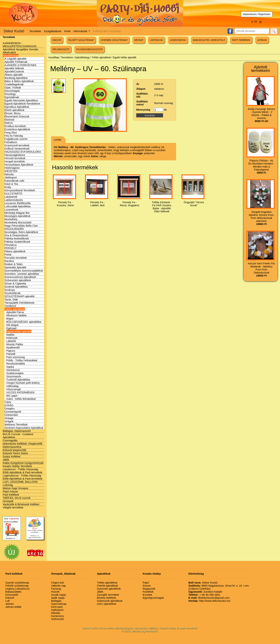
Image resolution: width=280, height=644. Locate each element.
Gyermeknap (59, 604)
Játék (6, 460)
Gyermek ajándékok (109, 589)
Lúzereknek (11, 210)
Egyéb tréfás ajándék (19, 331)
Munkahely (11, 219)
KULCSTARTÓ (13, 193)
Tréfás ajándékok (15, 309)
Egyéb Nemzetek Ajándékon (21, 100)
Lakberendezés (14, 200)
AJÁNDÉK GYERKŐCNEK (20, 65)
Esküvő (10, 598)
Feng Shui (11, 132)
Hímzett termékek (15, 158)
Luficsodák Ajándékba (17, 206)
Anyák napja (58, 595)
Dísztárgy (10, 94)
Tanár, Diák (11, 299)
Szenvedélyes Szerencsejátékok (24, 271)
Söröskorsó (13, 370)
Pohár (8, 254)
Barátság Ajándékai (16, 78)
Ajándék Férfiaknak (16, 62)
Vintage (9, 418)
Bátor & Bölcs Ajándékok (19, 81)
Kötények (12, 338)
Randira (9, 261)
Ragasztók (149, 589)
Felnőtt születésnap (17, 586)
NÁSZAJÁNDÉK (14, 229)
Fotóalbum (11, 142)
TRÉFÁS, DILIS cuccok (17, 498)
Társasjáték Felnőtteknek (19, 303)
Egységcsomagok (153, 598)
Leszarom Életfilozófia (18, 203)
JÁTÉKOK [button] (262, 40)
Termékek (35, 31)
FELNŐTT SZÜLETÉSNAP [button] (81, 40)
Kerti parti (57, 607)
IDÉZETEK (11, 171)
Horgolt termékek (15, 161)
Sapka (10, 367)
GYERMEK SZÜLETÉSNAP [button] (114, 40)
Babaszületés (13, 592)
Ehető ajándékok (14, 110)
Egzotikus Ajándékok (17, 107)
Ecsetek (147, 595)
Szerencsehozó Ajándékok (20, 277)
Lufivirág (8, 485)
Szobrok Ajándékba (16, 287)
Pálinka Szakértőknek (17, 242)
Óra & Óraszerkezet (16, 235)
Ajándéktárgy (11, 56)
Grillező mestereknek (17, 149)
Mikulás (56, 613)
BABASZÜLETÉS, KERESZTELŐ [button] (209, 40)
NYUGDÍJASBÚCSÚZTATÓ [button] (89, 49)
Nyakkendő (13, 347)
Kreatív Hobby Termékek (17, 466)
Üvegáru (10, 408)
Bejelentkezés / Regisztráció (257, 14)
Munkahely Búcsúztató (18, 222)
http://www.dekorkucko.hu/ (209, 601)
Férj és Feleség (14, 136)
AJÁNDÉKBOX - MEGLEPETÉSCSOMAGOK (20, 45)
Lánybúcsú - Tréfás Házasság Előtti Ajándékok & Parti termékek (22, 471)
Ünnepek (8, 501)
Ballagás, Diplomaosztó (17, 431)
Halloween (57, 610)
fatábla (10, 335)
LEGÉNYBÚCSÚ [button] (178, 40)
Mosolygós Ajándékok (17, 216)
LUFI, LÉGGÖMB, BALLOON (20, 482)
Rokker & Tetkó (13, 264)
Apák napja (58, 598)
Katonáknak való (14, 181)
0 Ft (257, 22)
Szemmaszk (14, 376)
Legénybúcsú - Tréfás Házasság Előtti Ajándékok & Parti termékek (22, 477)
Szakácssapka (15, 373)
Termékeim (67, 57)
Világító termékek (13, 507)
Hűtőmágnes (12, 168)
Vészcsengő (14, 389)
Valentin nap (58, 586)
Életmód (9, 120)
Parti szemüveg (15, 357)
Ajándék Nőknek (14, 68)
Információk (81, 31)
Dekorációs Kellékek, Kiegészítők (22, 444)
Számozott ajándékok (110, 601)
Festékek (148, 592)
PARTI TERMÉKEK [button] (241, 40)
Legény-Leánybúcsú (17, 589)
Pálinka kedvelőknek (17, 238)
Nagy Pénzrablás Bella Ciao (21, 226)
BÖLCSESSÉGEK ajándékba (24, 322)
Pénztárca (11, 245)
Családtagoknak (14, 84)
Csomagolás (10, 440)
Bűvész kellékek (107, 598)
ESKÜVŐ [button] (57, 40)
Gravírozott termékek (17, 145)
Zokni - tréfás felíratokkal (21, 399)
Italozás (9, 174)
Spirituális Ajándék (15, 267)
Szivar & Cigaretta (15, 283)
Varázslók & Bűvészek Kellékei (21, 504)
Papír (146, 583)
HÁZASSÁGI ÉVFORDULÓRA (23, 152)
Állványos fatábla (16, 315)
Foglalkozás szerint (16, 139)
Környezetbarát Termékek (20, 190)
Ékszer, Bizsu (12, 113)
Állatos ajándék (14, 75)
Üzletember (11, 415)
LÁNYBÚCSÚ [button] (157, 40)
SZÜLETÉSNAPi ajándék (19, 296)
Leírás (57, 140)
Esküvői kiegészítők (14, 450)
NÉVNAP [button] (139, 40)
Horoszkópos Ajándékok (19, 165)
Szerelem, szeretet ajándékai (22, 274)
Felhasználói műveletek (107, 31)
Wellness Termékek (16, 424)
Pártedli (11, 354)
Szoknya (10, 290)
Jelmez (10, 604)
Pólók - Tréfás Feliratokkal (22, 360)
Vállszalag (12, 386)
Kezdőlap (54, 57)
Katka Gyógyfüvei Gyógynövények (23, 463)
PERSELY (11, 248)
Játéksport (11, 177)
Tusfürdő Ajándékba (18, 380)
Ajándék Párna (15, 312)
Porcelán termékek (16, 258)
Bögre (10, 319)
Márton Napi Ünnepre (15, 488)
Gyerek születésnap (17, 583)
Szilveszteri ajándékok (18, 280)
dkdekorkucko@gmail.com (209, 598)
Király (8, 187)
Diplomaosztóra (12, 447)
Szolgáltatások (53, 31)
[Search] (252, 31)
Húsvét (55, 592)
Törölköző (10, 306)
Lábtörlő (11, 341)
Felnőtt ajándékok (107, 586)
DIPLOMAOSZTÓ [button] (61, 49)
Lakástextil (11, 197)
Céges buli (57, 583)
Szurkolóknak (12, 293)
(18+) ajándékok (107, 604)
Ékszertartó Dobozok (17, 116)
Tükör (8, 402)
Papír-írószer (10, 491)
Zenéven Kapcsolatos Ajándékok (24, 428)
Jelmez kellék (13, 607)
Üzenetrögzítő (13, 412)
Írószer (147, 586)
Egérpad (11, 328)
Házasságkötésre (15, 155)
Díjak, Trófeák (13, 88)
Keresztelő (12, 595)
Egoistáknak (12, 97)
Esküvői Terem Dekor (15, 453)
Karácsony (57, 616)
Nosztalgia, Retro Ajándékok (21, 232)
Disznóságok (12, 91)
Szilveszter (58, 619)
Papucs (11, 351)
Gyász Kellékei (12, 456)
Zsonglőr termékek (108, 595)
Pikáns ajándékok (15, 251)
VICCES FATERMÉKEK (21, 392)
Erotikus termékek (15, 126)
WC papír (12, 396)
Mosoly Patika (15, 344)
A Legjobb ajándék (15, 59)
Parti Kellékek (11, 495)
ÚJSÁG (9, 405)
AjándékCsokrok (14, 71)
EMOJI (9, 123)
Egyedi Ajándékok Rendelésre (22, 104)
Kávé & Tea (11, 184)
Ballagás (56, 601)
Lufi (7, 601)
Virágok (9, 421)
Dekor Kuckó (14, 31)
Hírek (67, 31)
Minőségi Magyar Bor (17, 213)
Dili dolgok (12, 325)
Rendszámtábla (16, 363)
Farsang (56, 589)
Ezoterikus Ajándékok (17, 129)
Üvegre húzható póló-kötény (23, 383)
